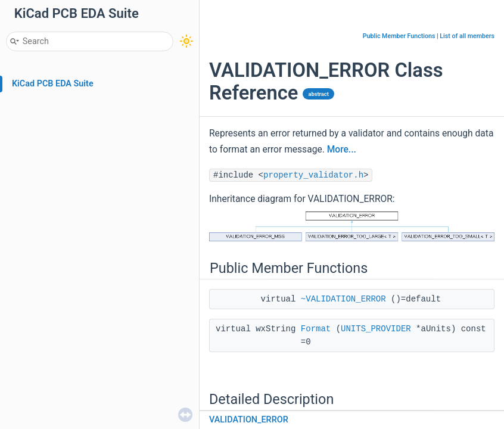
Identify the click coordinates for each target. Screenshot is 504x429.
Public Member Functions (399, 36)
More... (342, 150)
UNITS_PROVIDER (376, 329)
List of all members (467, 36)
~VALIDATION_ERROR (343, 299)
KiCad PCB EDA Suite (53, 84)
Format (316, 329)
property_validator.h (313, 175)
